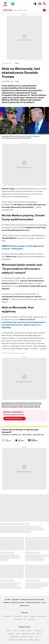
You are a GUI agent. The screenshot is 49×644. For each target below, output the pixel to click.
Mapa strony (25, 606)
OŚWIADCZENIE (35, 404)
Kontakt (8, 600)
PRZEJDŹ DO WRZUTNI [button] (14, 419)
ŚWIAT (14, 407)
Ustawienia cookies (18, 603)
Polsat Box (32, 619)
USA (20, 407)
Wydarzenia (26, 634)
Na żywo (30, 631)
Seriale (30, 637)
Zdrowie (23, 637)
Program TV (38, 631)
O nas (44, 603)
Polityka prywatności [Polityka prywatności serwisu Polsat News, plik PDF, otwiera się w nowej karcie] (33, 603)
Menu (5, 6)
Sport (26, 616)
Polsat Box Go (7, 616)
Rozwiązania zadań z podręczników (21, 640)
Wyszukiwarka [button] (44, 4)
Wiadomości (18, 616)
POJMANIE (6, 407)
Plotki (18, 634)
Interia (9, 631)
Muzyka (37, 640)
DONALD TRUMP (8, 404)
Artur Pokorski (7, 353)
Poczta (15, 631)
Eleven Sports (42, 616)
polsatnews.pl (7, 63)
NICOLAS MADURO (22, 404)
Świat (17, 63)
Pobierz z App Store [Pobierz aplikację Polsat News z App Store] (25, 440)
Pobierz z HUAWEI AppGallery (38, 440)
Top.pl (37, 637)
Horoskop (11, 634)
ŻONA (37, 407)
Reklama (7, 603)
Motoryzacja (15, 637)
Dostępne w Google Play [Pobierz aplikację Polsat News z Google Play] (12, 440)
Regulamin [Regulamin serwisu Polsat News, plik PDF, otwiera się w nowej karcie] (16, 600)
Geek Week (18, 619)
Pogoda (33, 616)
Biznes (39, 634)
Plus (25, 619)
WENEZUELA (28, 407)
